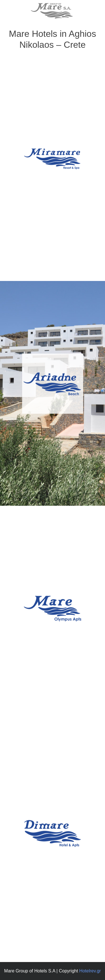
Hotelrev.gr (90, 971)
